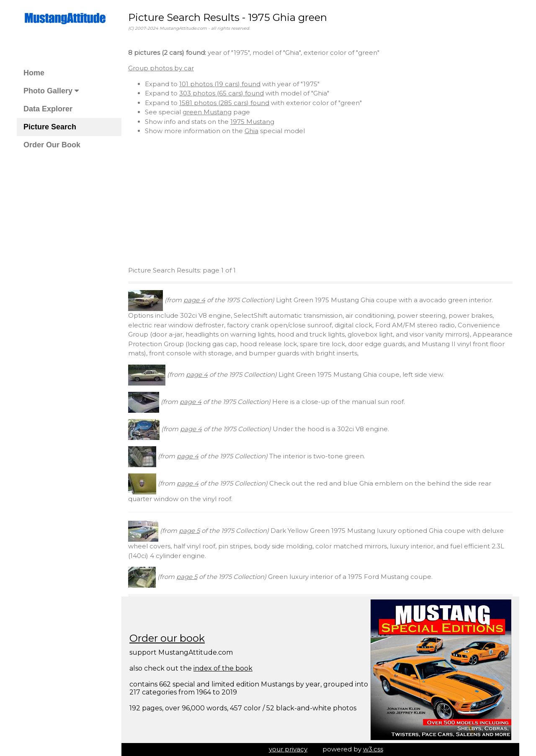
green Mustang (207, 112)
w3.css (373, 749)
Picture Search (50, 127)
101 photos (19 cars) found (220, 84)
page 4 (194, 300)
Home (34, 73)
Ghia (251, 131)
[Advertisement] (320, 201)
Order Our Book (52, 145)
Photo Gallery (51, 91)
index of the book (223, 668)
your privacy (288, 749)
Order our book (167, 638)
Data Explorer (48, 109)
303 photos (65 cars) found (222, 93)
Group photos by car (161, 68)
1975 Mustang (252, 122)
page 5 (189, 531)
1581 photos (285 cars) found (224, 103)
